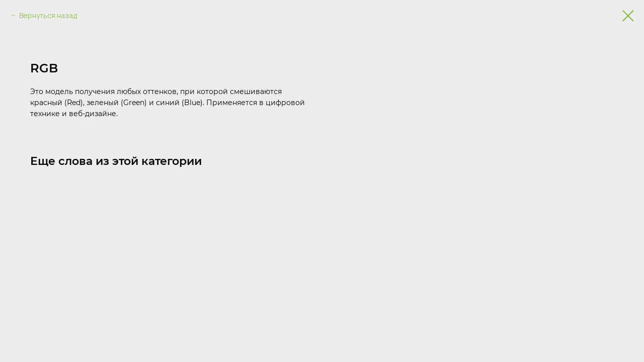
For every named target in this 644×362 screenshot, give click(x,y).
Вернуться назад (48, 15)
